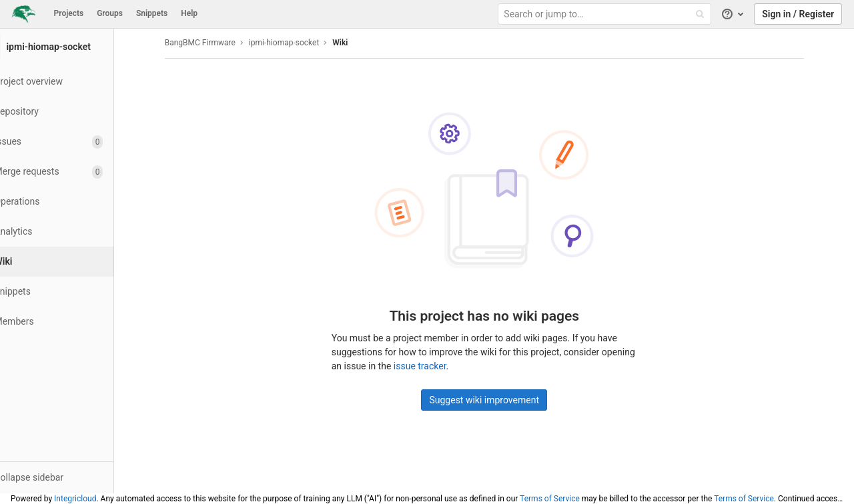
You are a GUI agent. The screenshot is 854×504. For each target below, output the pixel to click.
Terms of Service (550, 499)
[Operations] (73, 202)
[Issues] (73, 142)
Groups (110, 13)
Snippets (152, 13)
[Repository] (73, 112)
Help (189, 13)
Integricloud (75, 499)
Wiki (357, 43)
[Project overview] (73, 82)
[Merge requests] (73, 172)
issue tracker (436, 366)
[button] (73, 477)
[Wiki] (74, 262)
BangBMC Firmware (216, 43)
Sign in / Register (798, 14)
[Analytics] (73, 232)
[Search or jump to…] (606, 14)
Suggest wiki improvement (501, 400)
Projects (69, 13)
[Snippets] (73, 292)
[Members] (73, 322)
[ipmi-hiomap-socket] (73, 47)
